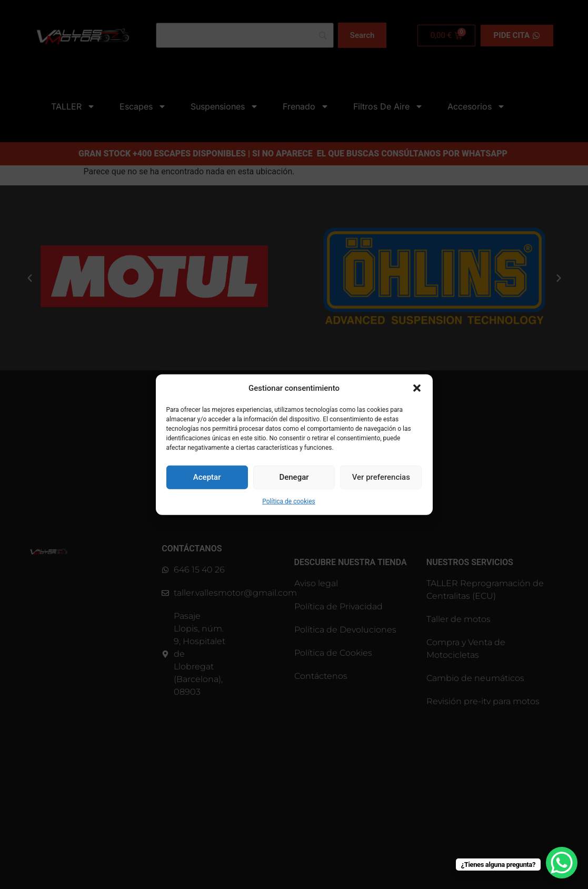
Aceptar (207, 477)
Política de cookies (289, 501)
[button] (417, 388)
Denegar (294, 477)
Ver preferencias (381, 477)
